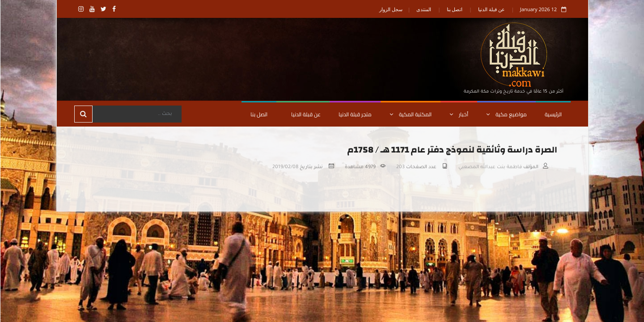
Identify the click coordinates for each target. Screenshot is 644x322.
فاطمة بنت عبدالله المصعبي (490, 167)
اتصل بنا (454, 9)
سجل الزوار (390, 9)
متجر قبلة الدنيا (355, 114)
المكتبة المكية (410, 114)
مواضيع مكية (506, 114)
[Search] (136, 114)
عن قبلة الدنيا (491, 9)
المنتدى (423, 9)
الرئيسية (553, 114)
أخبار (458, 114)
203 (400, 167)
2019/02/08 (285, 167)
